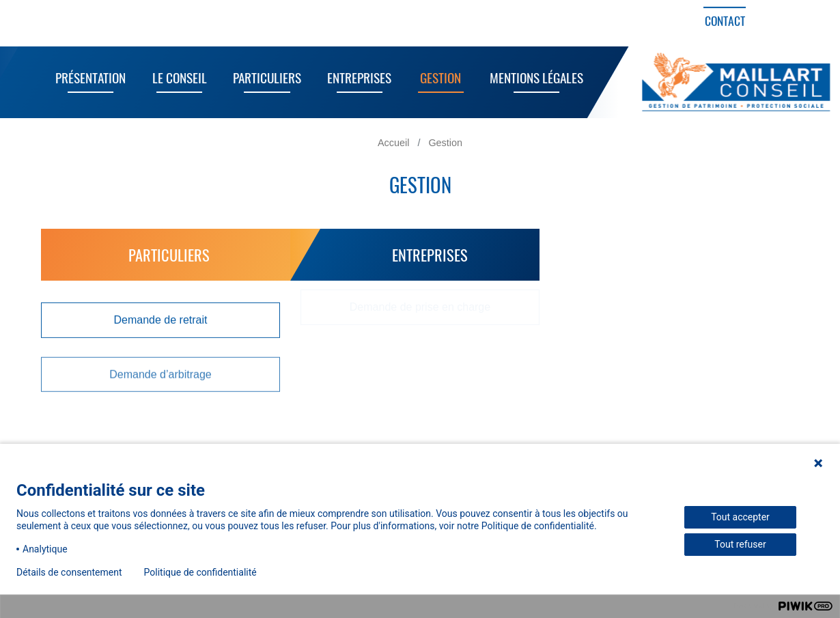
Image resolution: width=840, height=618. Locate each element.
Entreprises (355, 78)
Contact (725, 20)
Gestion (436, 78)
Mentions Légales (532, 78)
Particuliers (262, 78)
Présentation (86, 78)
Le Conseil (175, 78)
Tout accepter (740, 517)
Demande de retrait (161, 319)
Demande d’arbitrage (160, 373)
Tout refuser (740, 544)
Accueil (393, 143)
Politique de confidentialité (200, 572)
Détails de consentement (69, 572)
